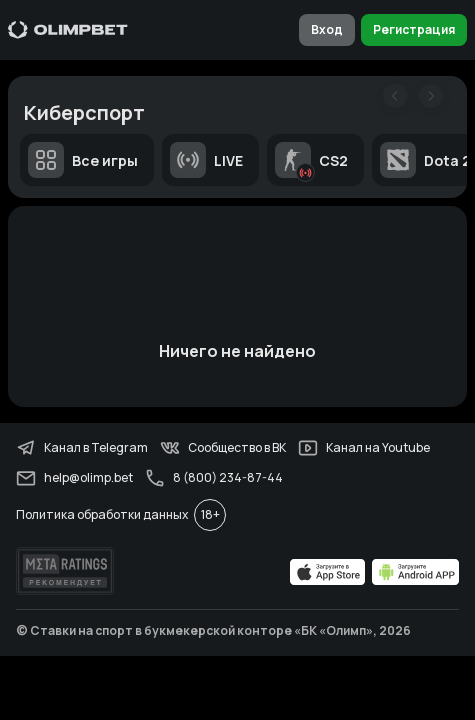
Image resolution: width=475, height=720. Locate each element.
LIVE (206, 160)
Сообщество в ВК (223, 448)
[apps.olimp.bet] (328, 572)
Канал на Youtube (364, 448)
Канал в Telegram (82, 448)
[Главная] (68, 30)
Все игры (83, 160)
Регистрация (414, 29)
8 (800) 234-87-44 (214, 478)
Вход (327, 29)
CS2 (311, 160)
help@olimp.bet (74, 478)
